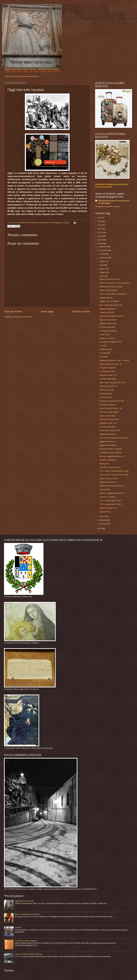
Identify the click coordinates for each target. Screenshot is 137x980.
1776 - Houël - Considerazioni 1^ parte (114, 475)
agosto (103, 261)
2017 (100, 229)
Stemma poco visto (107, 390)
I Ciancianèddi (105, 490)
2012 (100, 528)
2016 (100, 232)
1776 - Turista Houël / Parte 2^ (111, 501)
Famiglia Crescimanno (108, 460)
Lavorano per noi (106, 397)
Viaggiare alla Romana (108, 445)
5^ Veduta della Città (107, 371)
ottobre (103, 254)
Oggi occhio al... (105, 512)
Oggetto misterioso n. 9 (108, 309)
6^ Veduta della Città (107, 327)
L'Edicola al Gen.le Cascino (110, 467)
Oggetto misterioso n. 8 (108, 434)
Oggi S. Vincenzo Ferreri (109, 478)
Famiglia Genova (106, 349)
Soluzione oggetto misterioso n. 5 (112, 493)
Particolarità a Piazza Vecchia (111, 287)
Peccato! (18, 928)
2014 (100, 240)
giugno (103, 269)
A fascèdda (104, 357)
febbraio (103, 520)
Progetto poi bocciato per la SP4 (112, 401)
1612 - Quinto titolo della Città (111, 305)
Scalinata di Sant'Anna (108, 323)
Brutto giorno (104, 464)
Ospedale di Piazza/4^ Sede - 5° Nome (114, 360)
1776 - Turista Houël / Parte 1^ (111, 504)
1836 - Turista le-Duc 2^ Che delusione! (114, 283)
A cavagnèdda (105, 353)
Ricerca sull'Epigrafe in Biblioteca (28, 914)
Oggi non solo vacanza (108, 320)
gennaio (103, 524)
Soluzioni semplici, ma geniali (111, 449)
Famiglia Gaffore (106, 394)
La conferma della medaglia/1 (26, 941)
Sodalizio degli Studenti (108, 290)
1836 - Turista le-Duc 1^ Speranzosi (113, 294)
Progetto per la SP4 (107, 312)
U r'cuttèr (103, 346)
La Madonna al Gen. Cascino (110, 453)
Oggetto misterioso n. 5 (108, 508)
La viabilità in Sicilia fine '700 (110, 342)
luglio (102, 265)
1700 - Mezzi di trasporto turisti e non (113, 438)
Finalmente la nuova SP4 (109, 419)
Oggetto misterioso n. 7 (108, 442)
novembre (104, 250)
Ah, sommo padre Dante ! (109, 412)
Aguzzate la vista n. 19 (108, 375)
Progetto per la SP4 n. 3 (108, 386)
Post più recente (13, 312)
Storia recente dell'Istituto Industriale (29, 954)
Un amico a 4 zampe (107, 497)
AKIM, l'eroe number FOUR (110, 430)
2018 (100, 225)
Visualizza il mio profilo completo (107, 206)
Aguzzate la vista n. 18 (108, 423)
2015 (100, 236)
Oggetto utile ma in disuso (109, 301)
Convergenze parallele (108, 331)
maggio (103, 272)
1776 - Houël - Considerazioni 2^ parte (114, 471)
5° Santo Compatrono (108, 368)
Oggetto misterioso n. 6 (108, 482)
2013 (100, 244)
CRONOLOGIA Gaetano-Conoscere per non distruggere (114, 202)
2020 (100, 218)
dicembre (104, 247)
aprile (102, 276)
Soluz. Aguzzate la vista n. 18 (111, 408)
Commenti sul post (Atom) (22, 317)
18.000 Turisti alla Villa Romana (111, 486)
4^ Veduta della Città (107, 427)
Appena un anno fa (107, 338)
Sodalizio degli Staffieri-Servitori (111, 316)
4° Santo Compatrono (108, 405)
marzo (102, 516)
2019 (100, 221)
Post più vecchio (81, 312)
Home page (47, 312)
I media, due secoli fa (107, 416)
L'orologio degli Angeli (108, 379)
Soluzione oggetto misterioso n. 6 (112, 456)
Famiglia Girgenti (106, 298)
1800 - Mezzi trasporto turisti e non (113, 383)
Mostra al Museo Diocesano (110, 279)
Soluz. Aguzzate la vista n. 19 (111, 364)
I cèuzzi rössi (104, 335)
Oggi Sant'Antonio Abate (24, 901)
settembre (104, 258)
